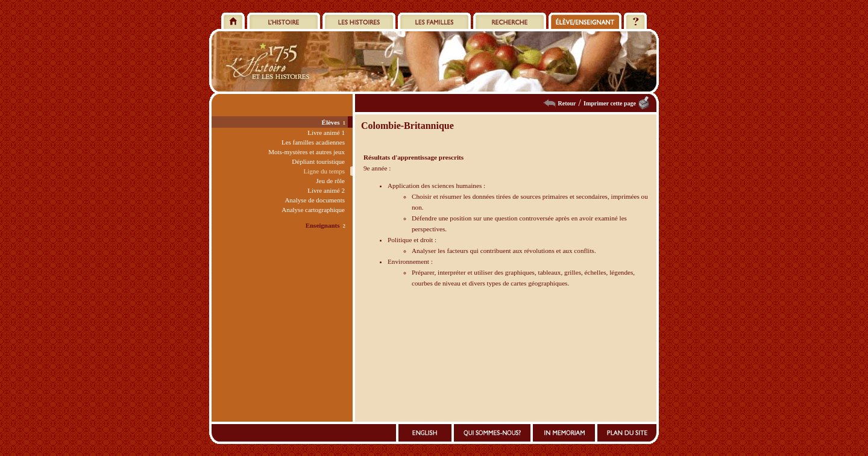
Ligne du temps (324, 171)
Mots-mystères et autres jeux (307, 152)
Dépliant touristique (318, 161)
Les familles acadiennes (313, 142)
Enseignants (323, 225)
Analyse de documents (315, 200)
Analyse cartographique (313, 210)
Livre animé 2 (326, 190)
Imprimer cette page (610, 103)
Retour (567, 103)
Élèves (331, 122)
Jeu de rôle (330, 181)
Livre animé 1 (326, 133)
